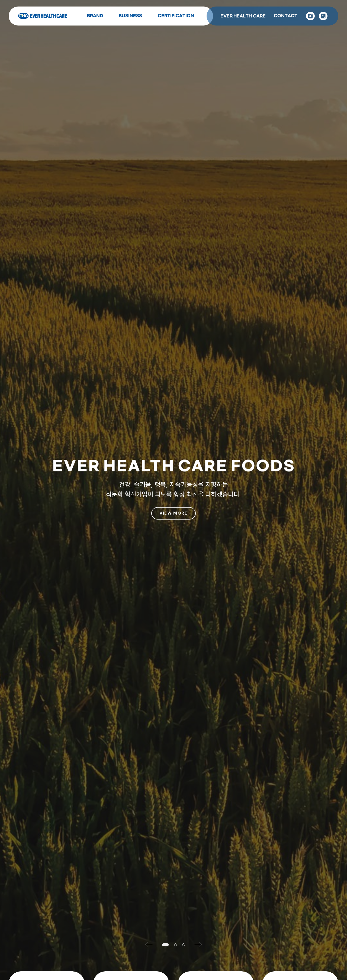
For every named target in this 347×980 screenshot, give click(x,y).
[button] (151, 945)
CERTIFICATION (176, 16)
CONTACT (286, 16)
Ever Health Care (43, 16)
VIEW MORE (173, 513)
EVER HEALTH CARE (243, 16)
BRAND (95, 16)
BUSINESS (130, 16)
